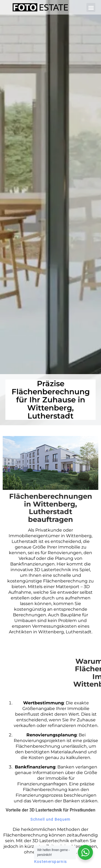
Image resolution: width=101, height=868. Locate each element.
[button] (91, 7)
